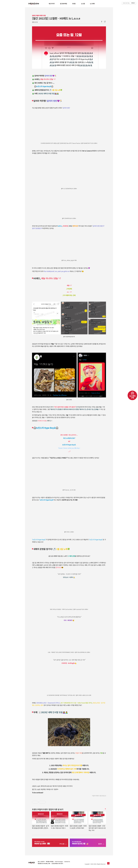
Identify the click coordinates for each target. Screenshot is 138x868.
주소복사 (105, 22)
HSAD (32, 861)
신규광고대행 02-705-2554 (57, 864)
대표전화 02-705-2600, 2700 (44, 864)
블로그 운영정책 (41, 862)
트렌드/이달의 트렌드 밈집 (39, 15)
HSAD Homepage (59, 862)
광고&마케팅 (63, 4)
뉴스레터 (92, 4)
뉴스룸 (83, 4)
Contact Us (67, 862)
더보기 (105, 809)
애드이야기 (52, 4)
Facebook (102, 22)
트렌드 (74, 4)
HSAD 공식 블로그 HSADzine (34, 4)
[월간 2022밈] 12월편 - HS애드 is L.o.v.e (56, 18)
